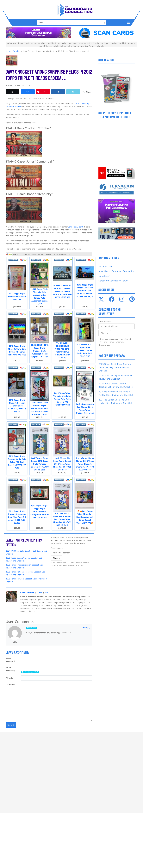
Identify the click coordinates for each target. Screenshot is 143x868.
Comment (10, 681)
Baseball (17, 51)
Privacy (89, 743)
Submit (11, 722)
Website (9, 675)
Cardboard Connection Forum (113, 281)
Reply (86, 624)
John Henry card (75, 227)
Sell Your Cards (106, 266)
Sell (37, 743)
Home (8, 51)
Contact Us (71, 743)
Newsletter (104, 276)
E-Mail (39, 589)
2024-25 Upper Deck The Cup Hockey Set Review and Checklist (115, 401)
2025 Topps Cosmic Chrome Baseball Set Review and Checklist (116, 385)
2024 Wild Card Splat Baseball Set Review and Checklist (116, 377)
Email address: (57, 545)
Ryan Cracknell (27, 589)
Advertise (52, 743)
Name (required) (10, 656)
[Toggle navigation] (128, 22)
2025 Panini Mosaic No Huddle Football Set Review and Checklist (116, 393)
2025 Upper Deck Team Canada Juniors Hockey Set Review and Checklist (115, 367)
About (104, 743)
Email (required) (10, 666)
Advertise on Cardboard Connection (116, 271)
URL (47, 589)
